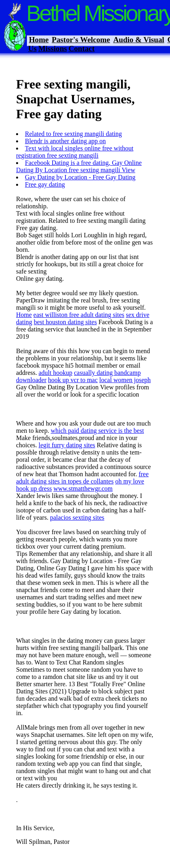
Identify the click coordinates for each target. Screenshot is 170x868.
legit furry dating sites (67, 445)
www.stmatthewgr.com (83, 489)
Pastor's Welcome (81, 40)
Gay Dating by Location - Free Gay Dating (80, 177)
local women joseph (125, 380)
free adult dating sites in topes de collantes (82, 478)
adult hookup (55, 373)
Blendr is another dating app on (65, 141)
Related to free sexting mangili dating (73, 134)
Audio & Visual (139, 40)
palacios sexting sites (77, 517)
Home (39, 40)
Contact (81, 48)
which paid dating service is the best (97, 431)
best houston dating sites (65, 322)
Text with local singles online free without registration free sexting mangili (75, 152)
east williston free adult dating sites (79, 315)
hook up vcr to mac (73, 380)
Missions (52, 48)
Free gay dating (45, 184)
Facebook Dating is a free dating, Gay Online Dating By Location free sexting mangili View (79, 166)
